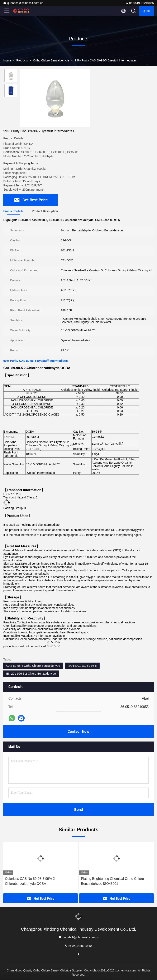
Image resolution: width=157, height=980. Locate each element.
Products (22, 60)
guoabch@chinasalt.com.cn (23, 3)
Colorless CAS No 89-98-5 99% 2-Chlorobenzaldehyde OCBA (30, 881)
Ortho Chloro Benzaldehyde (51, 60)
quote (147, 11)
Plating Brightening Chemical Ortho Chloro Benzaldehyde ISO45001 (112, 881)
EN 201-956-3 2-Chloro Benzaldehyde (31, 674)
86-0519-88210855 (139, 3)
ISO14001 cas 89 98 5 (82, 666)
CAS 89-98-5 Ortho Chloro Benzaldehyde (33, 666)
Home (7, 60)
